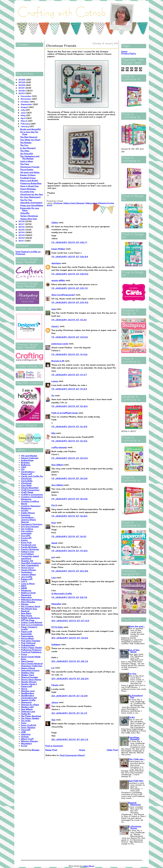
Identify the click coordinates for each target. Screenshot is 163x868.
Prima (24, 654)
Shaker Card (27, 675)
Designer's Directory (32, 524)
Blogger (36, 750)
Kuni (54, 523)
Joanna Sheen (28, 574)
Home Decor (28, 568)
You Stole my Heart (30, 140)
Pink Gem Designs (31, 641)
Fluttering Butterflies (31, 183)
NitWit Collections (30, 618)
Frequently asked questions (30, 557)
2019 (22, 93)
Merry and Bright (29, 180)
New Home (27, 615)
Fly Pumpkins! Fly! (135, 696)
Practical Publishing (31, 652)
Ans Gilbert (58, 465)
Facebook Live (28, 545)
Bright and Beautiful (30, 129)
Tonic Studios (28, 727)
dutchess (56, 263)
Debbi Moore (28, 513)
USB (23, 732)
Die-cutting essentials (27, 532)
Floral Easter (27, 169)
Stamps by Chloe (30, 705)
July (23, 110)
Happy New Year (29, 219)
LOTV (24, 581)
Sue (53, 720)
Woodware (26, 743)
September (27, 104)
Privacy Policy (129, 53)
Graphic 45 (27, 561)
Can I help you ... (137, 759)
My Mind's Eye (29, 609)
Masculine (26, 597)
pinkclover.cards (60, 344)
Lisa (54, 577)
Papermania (27, 636)
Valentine (26, 734)
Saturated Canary (30, 670)
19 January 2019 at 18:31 (69, 536)
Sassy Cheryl (28, 668)
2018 (22, 221)
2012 (22, 238)
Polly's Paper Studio (31, 647)
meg (54, 309)
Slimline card (28, 691)
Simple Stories (29, 682)
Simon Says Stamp (31, 679)
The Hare (25, 164)
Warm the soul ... (137, 626)
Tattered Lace (28, 711)
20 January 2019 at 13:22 (70, 638)
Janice (55, 702)
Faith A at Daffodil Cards (65, 413)
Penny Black (27, 638)
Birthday (25, 462)
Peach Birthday (28, 189)
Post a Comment (54, 746)
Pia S (54, 505)
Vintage (25, 737)
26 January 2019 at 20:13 (70, 739)
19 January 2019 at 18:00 (70, 458)
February (26, 124)
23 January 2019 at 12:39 (70, 696)
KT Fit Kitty (57, 627)
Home (82, 750)
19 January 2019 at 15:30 (70, 406)
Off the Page (28, 620)
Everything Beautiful (134, 738)
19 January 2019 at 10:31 (69, 320)
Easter (24, 540)
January (25, 126)
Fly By (132, 717)
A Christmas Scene (135, 827)
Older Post (112, 750)
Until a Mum (27, 161)
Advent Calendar (30, 458)
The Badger (26, 142)
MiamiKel (56, 604)
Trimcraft (26, 730)
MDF (24, 586)
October (25, 102)
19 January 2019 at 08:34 (70, 257)
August (25, 107)
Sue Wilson (27, 709)
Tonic (24, 723)
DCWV (25, 510)
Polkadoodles (28, 645)
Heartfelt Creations (31, 563)
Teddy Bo (26, 714)
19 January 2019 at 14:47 (69, 375)
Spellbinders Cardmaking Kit (29, 697)
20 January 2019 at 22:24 (70, 679)
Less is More (28, 584)
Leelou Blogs (88, 866)
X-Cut (24, 746)
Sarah (54, 543)
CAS (23, 467)
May (23, 115)
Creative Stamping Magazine (31, 507)
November (26, 99)
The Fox (24, 145)
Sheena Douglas (29, 677)
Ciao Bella (26, 485)
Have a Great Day (29, 186)
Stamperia (26, 702)
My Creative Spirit (31, 606)
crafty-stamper (59, 447)
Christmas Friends (30, 167)
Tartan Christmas (29, 216)
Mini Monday (28, 602)
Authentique (27, 460)
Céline (55, 222)
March (24, 121)
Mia (53, 433)
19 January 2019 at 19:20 (70, 551)
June (24, 113)
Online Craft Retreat (32, 622)
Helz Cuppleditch (30, 565)
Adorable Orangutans (31, 203)
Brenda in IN (58, 361)
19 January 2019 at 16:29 (69, 426)
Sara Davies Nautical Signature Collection (32, 665)
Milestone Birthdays (31, 600)
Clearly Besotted (30, 488)
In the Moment (28, 148)
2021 (22, 88)
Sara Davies (27, 661)
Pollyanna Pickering (31, 650)
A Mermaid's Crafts (62, 593)
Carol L (55, 326)
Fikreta (55, 685)
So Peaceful (27, 153)
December (26, 96)
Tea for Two (26, 200)
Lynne (55, 381)
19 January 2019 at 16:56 (70, 441)
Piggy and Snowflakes (32, 205)
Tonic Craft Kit (29, 725)
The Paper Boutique (31, 716)
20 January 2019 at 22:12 (70, 661)
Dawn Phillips (58, 249)
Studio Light (27, 707)
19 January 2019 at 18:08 (70, 478)
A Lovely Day (27, 192)
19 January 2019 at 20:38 (70, 571)
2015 (22, 230)
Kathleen (56, 644)
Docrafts (26, 536)
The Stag (25, 151)
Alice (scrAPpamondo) (63, 295)
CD (23, 469)
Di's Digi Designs (30, 526)
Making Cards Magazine (28, 594)
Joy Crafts (27, 577)
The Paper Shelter (30, 718)
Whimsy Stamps (29, 741)
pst (53, 557)
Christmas (26, 483)
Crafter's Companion (32, 494)
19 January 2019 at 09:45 (70, 302)
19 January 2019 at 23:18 (69, 597)
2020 (22, 91)
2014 (22, 232)
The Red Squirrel (29, 137)
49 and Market (29, 456)
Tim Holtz (26, 721)
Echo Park (26, 542)
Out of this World (134, 651)
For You (132, 674)
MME (24, 588)
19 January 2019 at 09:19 (70, 288)
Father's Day (28, 552)
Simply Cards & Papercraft (29, 685)
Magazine (26, 590)
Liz (53, 668)
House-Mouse (28, 570)
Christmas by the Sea (31, 194)
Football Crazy (28, 178)
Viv (53, 395)
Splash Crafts (28, 700)
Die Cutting (27, 529)
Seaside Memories (135, 804)
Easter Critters (28, 175)
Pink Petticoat (28, 643)
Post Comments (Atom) (72, 755)
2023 (22, 82)
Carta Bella (27, 481)
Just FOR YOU (136, 781)
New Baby (26, 613)
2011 (22, 241)
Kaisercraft (27, 579)
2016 (22, 227)
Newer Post (51, 750)
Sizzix (24, 689)
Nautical (25, 611)
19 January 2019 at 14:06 (70, 354)
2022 (22, 85)
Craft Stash (27, 492)
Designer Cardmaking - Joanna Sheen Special (28, 518)
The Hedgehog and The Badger (30, 157)
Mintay (25, 604)
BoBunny (26, 465)
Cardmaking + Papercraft (28, 473)
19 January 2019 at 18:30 (70, 516)
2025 (22, 80)
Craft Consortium (30, 490)
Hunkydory (27, 572)
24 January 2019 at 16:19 (69, 713)
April (23, 118)
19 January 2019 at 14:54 (69, 389)
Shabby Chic (28, 673)
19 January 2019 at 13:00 (70, 337)
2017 (22, 224)
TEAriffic (25, 213)
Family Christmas (30, 549)
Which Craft (27, 739)
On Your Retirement (30, 197)
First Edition (27, 554)
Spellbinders (28, 693)
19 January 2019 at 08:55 (70, 274)
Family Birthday (29, 547)
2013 (22, 235)
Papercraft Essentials (27, 633)
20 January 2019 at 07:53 (70, 621)
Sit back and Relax (30, 172)
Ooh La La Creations (32, 625)
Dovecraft (26, 538)
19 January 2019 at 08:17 (69, 242)
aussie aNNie (58, 280)
